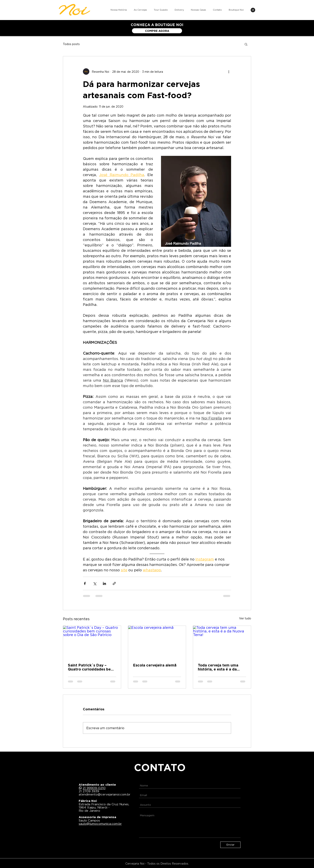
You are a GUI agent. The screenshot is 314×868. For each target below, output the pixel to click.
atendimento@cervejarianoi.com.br (105, 794)
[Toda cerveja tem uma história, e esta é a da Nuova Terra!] (222, 642)
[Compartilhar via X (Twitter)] (95, 583)
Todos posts (71, 44)
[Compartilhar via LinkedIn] (104, 583)
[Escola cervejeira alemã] (157, 642)
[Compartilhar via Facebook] (85, 583)
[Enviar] (230, 845)
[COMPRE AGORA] (157, 31)
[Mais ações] (229, 72)
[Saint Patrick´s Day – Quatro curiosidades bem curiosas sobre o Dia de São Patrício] (92, 642)
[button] (246, 44)
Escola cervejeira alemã (155, 665)
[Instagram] (253, 10)
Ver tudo (245, 618)
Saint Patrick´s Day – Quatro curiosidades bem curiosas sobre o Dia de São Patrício (91, 667)
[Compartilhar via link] (114, 583)
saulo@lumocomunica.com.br (100, 824)
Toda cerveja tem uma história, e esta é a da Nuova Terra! (218, 667)
